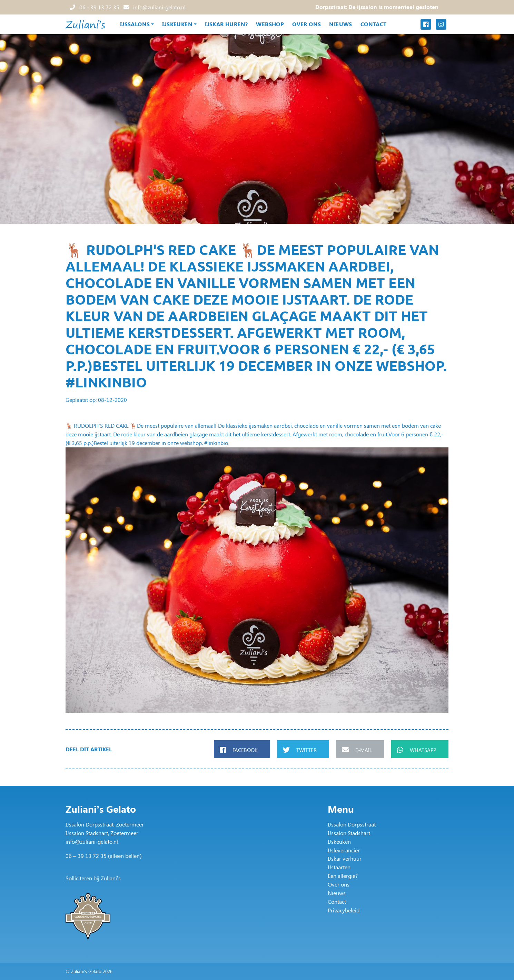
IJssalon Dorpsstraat (352, 824)
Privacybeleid (344, 910)
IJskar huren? (226, 24)
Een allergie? (343, 876)
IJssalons (135, 24)
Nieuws (340, 24)
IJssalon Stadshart (349, 833)
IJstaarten (339, 867)
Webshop (270, 24)
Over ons (307, 24)
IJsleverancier (344, 850)
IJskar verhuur (345, 858)
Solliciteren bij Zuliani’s (93, 878)
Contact (374, 24)
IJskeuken (177, 24)
